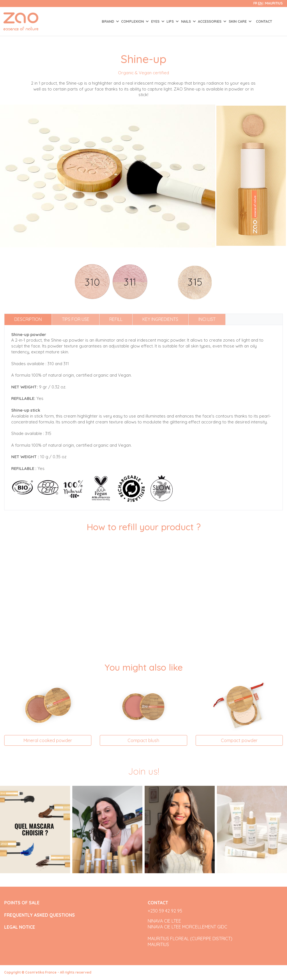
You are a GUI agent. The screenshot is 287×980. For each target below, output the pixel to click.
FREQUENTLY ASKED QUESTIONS (40, 915)
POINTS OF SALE (22, 903)
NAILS (187, 21)
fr (255, 3)
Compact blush (143, 740)
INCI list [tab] (207, 319)
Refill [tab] (116, 319)
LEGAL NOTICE (20, 927)
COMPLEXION (133, 21)
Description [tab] (28, 319)
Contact (264, 21)
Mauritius (274, 3)
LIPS (171, 21)
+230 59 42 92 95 (165, 911)
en (260, 3)
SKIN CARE (238, 21)
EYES (156, 21)
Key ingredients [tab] (160, 319)
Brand (108, 21)
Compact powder (239, 740)
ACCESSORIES (210, 21)
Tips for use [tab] (76, 319)
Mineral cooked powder (48, 740)
